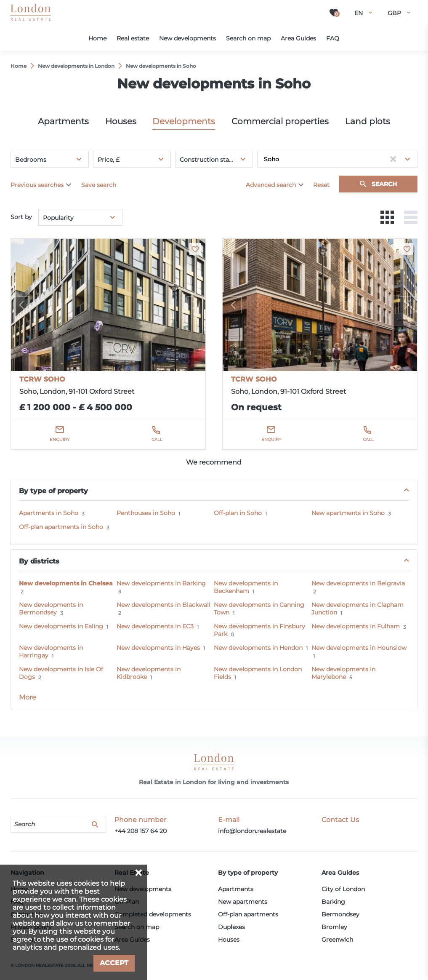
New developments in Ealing (61, 626)
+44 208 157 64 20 (141, 831)
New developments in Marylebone (343, 673)
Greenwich (337, 940)
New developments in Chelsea (66, 583)
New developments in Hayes (158, 648)
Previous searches (37, 185)
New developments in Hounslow (359, 648)
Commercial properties (280, 121)
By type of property (53, 491)
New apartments (243, 902)
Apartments (63, 121)
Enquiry (60, 439)
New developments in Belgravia (358, 583)
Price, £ (109, 160)
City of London (343, 889)
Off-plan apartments (248, 914)
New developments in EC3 (155, 626)
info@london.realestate (252, 831)
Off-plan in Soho (238, 513)
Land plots (368, 121)
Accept (114, 963)
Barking (333, 902)
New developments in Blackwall (163, 605)
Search (384, 184)
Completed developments (153, 914)
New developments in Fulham (356, 626)
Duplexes (231, 927)
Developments (184, 121)
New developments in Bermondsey (51, 609)
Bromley (334, 927)
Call (157, 439)
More (28, 697)
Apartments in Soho (49, 513)
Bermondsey (340, 914)
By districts (39, 561)
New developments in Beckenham (246, 587)
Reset (321, 185)
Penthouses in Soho (146, 513)
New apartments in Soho (348, 513)
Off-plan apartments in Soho (61, 527)
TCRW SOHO (42, 379)
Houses (121, 121)
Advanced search (271, 185)
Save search (99, 185)
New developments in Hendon (258, 648)
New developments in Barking (161, 583)
